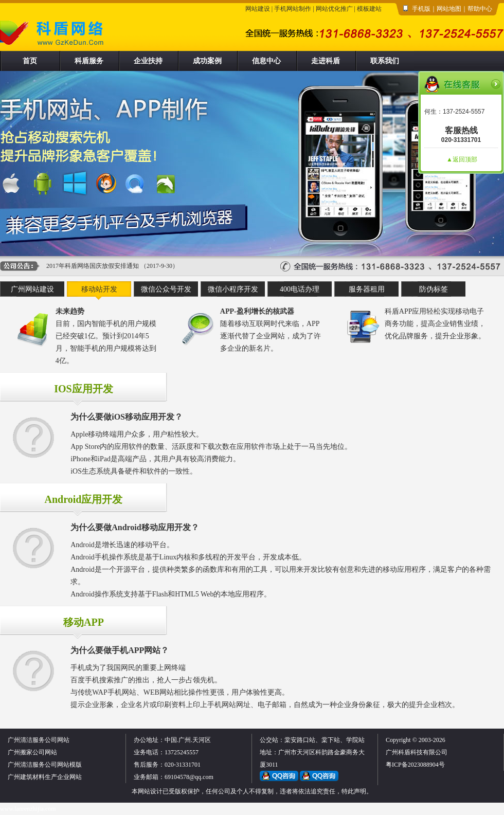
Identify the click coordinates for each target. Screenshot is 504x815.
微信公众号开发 (166, 289)
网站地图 (449, 9)
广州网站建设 (32, 289)
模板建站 (369, 9)
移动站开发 (99, 289)
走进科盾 (326, 61)
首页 (30, 61)
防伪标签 (434, 289)
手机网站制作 (293, 9)
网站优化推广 (334, 9)
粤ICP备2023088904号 (415, 765)
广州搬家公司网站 (32, 752)
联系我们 (385, 61)
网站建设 (258, 9)
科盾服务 (89, 61)
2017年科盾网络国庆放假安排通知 (93, 266)
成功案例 (207, 61)
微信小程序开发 (233, 289)
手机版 (421, 9)
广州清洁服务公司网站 (39, 740)
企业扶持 (148, 61)
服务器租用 (367, 289)
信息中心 (266, 61)
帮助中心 (480, 9)
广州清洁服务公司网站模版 (45, 765)
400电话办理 (300, 289)
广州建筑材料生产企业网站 (45, 777)
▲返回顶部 (462, 159)
